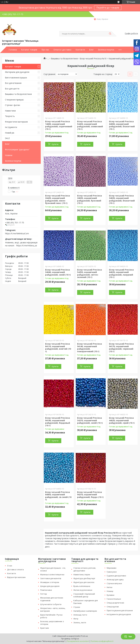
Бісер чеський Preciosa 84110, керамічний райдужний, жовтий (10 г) (58, 348)
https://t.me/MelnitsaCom (17, 233)
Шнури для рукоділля (50, 586)
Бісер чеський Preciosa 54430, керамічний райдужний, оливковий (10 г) (90, 125)
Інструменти (11, 127)
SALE (7, 138)
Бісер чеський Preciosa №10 (93, 59)
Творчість (10, 116)
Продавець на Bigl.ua (70, 639)
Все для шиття (12, 89)
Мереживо (112, 568)
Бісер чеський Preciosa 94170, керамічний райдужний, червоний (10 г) (121, 348)
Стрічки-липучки (114, 583)
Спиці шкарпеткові (115, 603)
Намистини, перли (82, 575)
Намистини (10, 111)
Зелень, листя (80, 623)
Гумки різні (112, 572)
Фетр (76, 619)
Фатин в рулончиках (83, 590)
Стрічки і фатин (12, 105)
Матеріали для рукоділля (17, 72)
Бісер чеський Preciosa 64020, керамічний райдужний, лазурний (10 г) (121, 274)
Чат (128, 637)
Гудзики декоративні (116, 576)
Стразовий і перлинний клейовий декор (84, 595)
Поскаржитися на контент (78, 641)
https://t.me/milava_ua (27, 245)
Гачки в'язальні (114, 599)
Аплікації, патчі (80, 615)
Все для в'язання (13, 83)
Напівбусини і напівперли (85, 611)
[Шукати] (110, 34)
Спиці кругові (113, 607)
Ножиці (110, 591)
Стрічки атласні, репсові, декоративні (85, 569)
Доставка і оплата (15, 569)
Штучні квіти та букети (51, 604)
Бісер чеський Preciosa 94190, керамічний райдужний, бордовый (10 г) (58, 422)
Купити (55, 144)
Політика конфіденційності (102, 641)
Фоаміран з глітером (50, 582)
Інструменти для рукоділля (119, 614)
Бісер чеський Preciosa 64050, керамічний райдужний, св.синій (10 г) (58, 496)
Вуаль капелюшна (82, 586)
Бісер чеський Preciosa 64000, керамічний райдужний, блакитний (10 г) (122, 125)
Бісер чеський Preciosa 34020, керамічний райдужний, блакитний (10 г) (122, 199)
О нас (10, 566)
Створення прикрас (14, 100)
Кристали (45, 628)
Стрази (77, 607)
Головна (13, 50)
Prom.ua (84, 636)
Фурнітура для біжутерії (84, 578)
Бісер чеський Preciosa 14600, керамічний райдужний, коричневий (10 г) (59, 125)
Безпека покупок (106, 50)
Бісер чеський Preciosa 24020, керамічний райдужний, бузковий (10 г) (89, 199)
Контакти (80, 50)
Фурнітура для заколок (84, 582)
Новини (9, 155)
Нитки (109, 587)
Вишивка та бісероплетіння (18, 94)
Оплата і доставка (62, 50)
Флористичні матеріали (16, 122)
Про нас (45, 50)
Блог (91, 50)
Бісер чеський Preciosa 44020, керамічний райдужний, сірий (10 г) (122, 420)
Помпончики (46, 590)
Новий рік (10, 133)
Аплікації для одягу (115, 580)
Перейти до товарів (108, 8)
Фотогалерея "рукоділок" (17, 150)
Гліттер (44, 594)
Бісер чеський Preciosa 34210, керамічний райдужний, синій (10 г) (90, 420)
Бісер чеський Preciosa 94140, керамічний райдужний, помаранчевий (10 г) (89, 348)
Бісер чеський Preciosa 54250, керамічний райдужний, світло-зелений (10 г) (89, 274)
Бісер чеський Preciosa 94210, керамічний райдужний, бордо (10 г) (90, 495)
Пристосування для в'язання (120, 610)
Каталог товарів (29, 50)
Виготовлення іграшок (16, 78)
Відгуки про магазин (16, 577)
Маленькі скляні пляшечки (52, 575)
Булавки (110, 595)
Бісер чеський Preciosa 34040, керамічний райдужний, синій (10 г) (58, 272)
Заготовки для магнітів (51, 578)
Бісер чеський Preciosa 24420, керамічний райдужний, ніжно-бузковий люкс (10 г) (57, 199)
